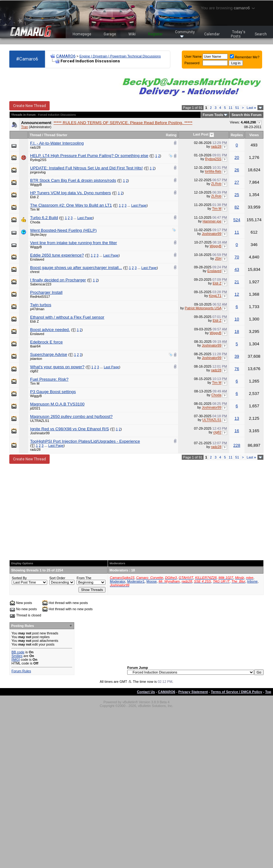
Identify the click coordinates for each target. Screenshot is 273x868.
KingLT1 (215, 296)
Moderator (118, 581)
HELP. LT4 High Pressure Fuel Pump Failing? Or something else (89, 156)
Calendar (212, 34)
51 (237, 108)
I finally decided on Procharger (58, 280)
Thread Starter (56, 135)
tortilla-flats (213, 172)
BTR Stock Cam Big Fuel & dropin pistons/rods (73, 180)
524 (237, 220)
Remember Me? (245, 57)
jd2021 (35, 408)
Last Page (139, 205)
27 (237, 182)
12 (237, 294)
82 (237, 207)
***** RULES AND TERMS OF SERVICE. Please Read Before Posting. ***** (123, 123)
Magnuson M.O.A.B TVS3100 (57, 404)
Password (192, 63)
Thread (36, 135)
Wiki (132, 34)
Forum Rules (21, 671)
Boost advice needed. (50, 330)
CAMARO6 (66, 56)
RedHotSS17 (40, 297)
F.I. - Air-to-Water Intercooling (57, 143)
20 (237, 157)
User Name (193, 56)
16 (237, 431)
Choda (35, 222)
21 (237, 282)
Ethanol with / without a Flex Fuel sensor (67, 317)
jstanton (36, 359)
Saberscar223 (41, 284)
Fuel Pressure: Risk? (49, 379)
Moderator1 (136, 581)
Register (155, 34)
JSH (218, 258)
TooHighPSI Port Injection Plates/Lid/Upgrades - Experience (85, 441)
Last (251, 108)
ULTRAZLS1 (40, 421)
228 (237, 445)
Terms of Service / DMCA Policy (237, 692)
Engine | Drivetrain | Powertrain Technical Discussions (120, 56)
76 (237, 369)
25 (237, 195)
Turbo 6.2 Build (44, 218)
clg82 (34, 371)
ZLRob (216, 184)
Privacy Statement (193, 692)
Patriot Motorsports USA (203, 308)
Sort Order (57, 578)
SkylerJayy (38, 235)
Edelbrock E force (46, 342)
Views (254, 135)
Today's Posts (238, 34)
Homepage (82, 34)
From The (84, 578)
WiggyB (36, 185)
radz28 (35, 147)
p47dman (37, 309)
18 (237, 331)
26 (237, 170)
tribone (253, 581)
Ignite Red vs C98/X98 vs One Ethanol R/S (69, 429)
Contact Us (146, 692)
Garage (110, 34)
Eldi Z (34, 197)
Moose (152, 581)
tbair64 (35, 346)
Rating (171, 135)
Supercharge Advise (49, 354)
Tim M (35, 209)
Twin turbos (41, 305)
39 (237, 356)
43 (237, 269)
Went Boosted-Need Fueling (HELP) (63, 230)
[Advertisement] (137, 512)
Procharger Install (46, 292)
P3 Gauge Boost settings (53, 392)
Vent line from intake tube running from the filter (74, 243)
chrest (35, 272)
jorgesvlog (38, 172)
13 (237, 418)
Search (261, 34)
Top (268, 692)
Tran (25, 127)
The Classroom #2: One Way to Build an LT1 (71, 205)
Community (185, 34)
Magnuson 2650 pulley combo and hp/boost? (71, 416)
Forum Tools (213, 115)
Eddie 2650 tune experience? (57, 255)
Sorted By (19, 578)
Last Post (201, 134)
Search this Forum (246, 115)
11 (230, 108)
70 (237, 257)
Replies (237, 135)
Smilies (17, 656)
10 (237, 319)
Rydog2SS (38, 160)
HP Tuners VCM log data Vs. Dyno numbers (71, 193)
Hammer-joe (212, 221)
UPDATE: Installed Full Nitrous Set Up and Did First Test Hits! (86, 168)
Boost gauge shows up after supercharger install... (76, 268)
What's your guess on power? (57, 367)
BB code (18, 652)
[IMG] (16, 660)
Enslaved (37, 259)
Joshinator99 (212, 234)
